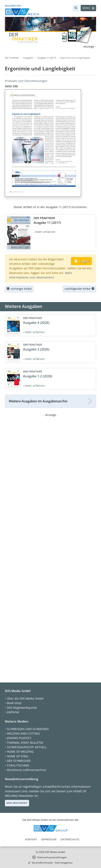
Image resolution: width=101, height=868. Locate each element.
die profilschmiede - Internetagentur (52, 863)
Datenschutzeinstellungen (52, 857)
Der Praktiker (12, 58)
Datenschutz (70, 839)
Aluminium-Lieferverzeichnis (27, 770)
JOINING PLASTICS (19, 738)
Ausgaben (28, 58)
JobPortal (13, 712)
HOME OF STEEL (18, 756)
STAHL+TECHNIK (18, 765)
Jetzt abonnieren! (17, 803)
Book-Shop (14, 703)
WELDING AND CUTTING (23, 733)
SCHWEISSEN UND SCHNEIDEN (28, 729)
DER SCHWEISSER (19, 761)
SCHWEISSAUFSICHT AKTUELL (27, 747)
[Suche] (76, 8)
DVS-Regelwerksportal (22, 708)
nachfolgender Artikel (79, 289)
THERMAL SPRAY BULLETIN (25, 743)
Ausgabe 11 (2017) (47, 58)
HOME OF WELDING (20, 752)
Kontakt (31, 839)
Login (81, 261)
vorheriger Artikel (19, 289)
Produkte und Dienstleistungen (26, 81)
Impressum (49, 839)
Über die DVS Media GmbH (25, 698)
